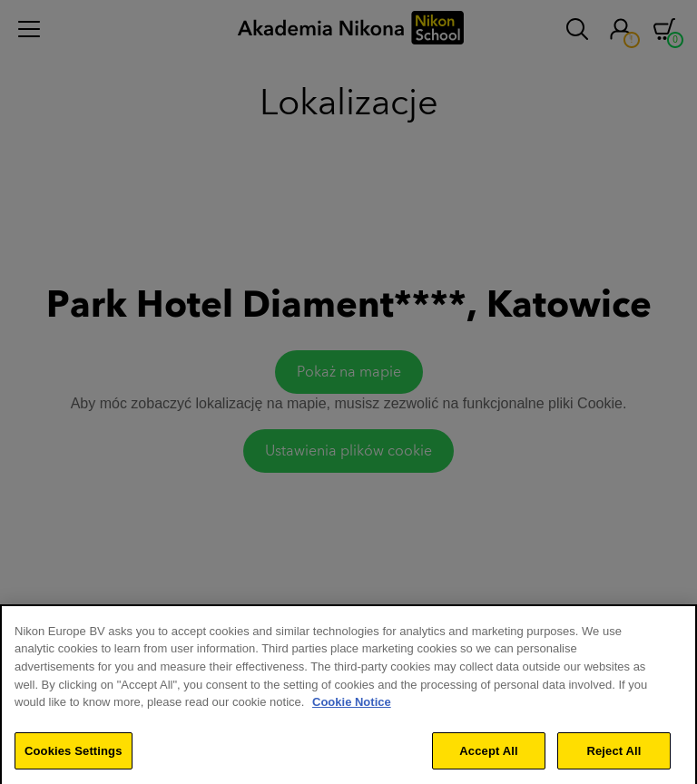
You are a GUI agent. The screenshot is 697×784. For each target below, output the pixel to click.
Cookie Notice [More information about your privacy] (352, 711)
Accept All (488, 760)
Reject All (614, 760)
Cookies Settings (74, 760)
